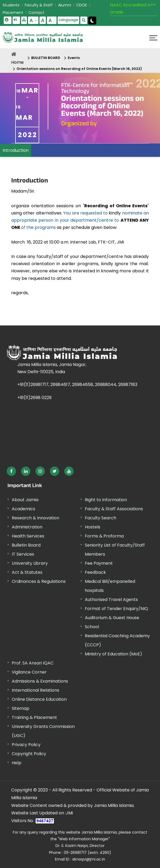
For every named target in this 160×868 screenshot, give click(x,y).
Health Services (28, 536)
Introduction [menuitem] (16, 150)
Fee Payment (99, 563)
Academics (23, 509)
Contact (36, 13)
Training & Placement (34, 717)
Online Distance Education (39, 699)
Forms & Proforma (104, 536)
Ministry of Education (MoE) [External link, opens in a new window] (113, 654)
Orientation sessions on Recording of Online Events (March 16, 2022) (79, 69)
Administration (27, 527)
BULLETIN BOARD (46, 58)
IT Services (23, 554)
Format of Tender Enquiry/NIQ (116, 609)
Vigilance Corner (29, 672)
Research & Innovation (35, 518)
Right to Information (106, 500)
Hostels (93, 527)
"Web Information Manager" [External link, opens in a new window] (84, 839)
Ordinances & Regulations (39, 581)
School (92, 627)
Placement (13, 13)
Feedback (95, 572)
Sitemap (21, 708)
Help (17, 763)
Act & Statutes (27, 572)
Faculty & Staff (39, 5)
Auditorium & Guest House (112, 618)
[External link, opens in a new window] (11, 471)
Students (11, 5)
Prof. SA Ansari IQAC (33, 663)
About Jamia (25, 500)
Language (68, 20)
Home (17, 62)
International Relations (35, 690)
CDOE (82, 5)
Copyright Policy (29, 754)
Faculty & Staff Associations (114, 509)
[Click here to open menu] (153, 38)
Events (74, 58)
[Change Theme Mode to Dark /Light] (92, 21)
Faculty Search (101, 518)
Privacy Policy (26, 745)
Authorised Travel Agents (111, 600)
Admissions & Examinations (40, 681)
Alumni (65, 5)
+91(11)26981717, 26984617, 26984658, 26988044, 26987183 (77, 385)
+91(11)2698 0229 (34, 398)
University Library (30, 563)
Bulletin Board (26, 545)
